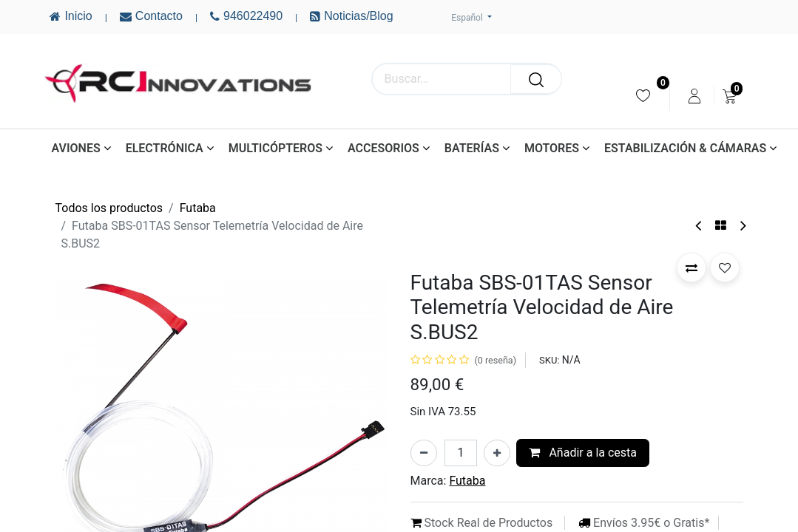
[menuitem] (643, 96)
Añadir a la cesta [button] (583, 453)
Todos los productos (109, 208)
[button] (692, 267)
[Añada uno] (497, 453)
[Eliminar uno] (424, 453)
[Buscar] (536, 79)
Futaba (198, 208)
